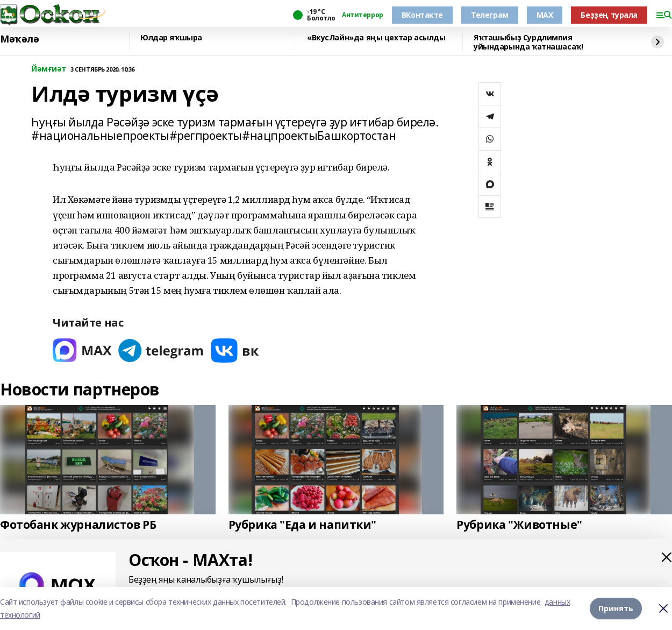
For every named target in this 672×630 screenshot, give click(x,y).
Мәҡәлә (19, 39)
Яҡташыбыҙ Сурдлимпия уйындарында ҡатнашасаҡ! (528, 42)
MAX (545, 15)
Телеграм (490, 15)
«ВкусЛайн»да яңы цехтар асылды (376, 38)
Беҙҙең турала (609, 15)
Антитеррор (363, 15)
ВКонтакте (422, 15)
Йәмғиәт (49, 69)
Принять (616, 608)
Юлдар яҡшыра (171, 38)
